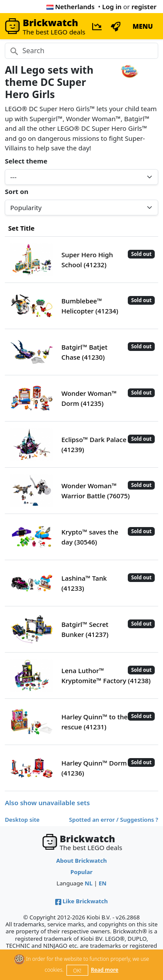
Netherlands (71, 7)
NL (89, 883)
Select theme (26, 161)
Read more (105, 970)
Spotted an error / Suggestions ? (114, 820)
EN (103, 883)
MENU (143, 26)
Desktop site (22, 820)
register (144, 7)
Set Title (22, 228)
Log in (112, 7)
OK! (77, 971)
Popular (81, 872)
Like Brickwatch (81, 901)
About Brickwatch (81, 861)
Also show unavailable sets (47, 803)
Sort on (17, 191)
